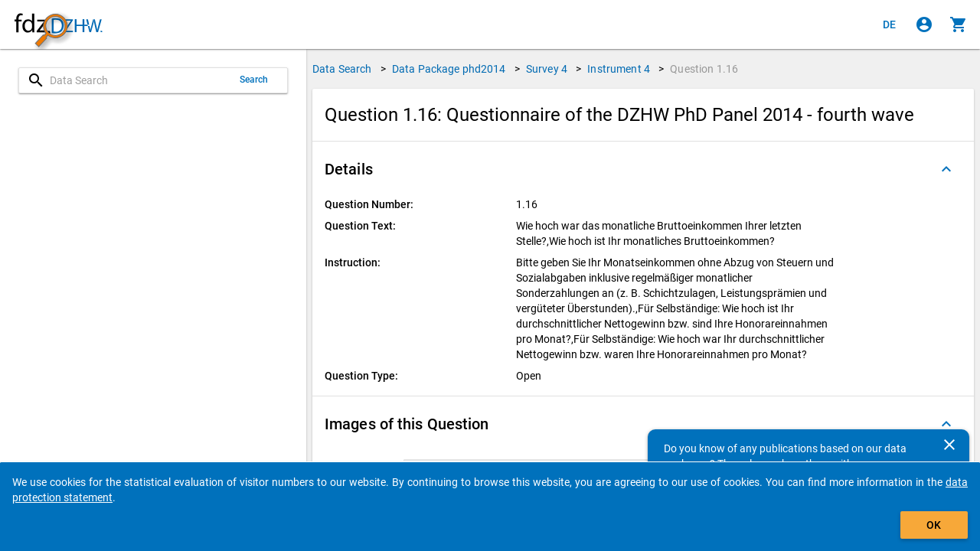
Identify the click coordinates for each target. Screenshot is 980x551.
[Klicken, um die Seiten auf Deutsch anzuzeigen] (890, 24)
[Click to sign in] (924, 24)
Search (254, 80)
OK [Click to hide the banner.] (934, 525)
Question (704, 69)
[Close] (949, 445)
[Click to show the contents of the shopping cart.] (959, 24)
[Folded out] (946, 169)
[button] (643, 169)
